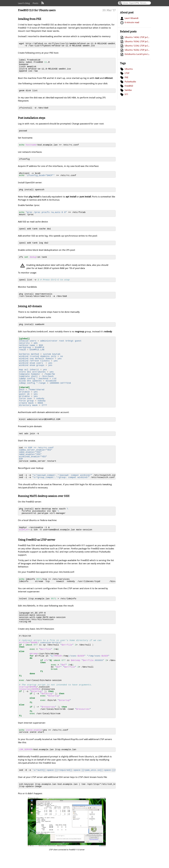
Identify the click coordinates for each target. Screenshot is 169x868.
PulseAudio (130, 82)
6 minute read (132, 22)
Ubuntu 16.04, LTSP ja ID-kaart (137, 50)
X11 (126, 94)
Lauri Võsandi (132, 18)
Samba (128, 90)
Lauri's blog (24, 3)
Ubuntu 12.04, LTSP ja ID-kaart (137, 46)
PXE (126, 77)
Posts (35, 3)
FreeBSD (129, 86)
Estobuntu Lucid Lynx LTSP (137, 54)
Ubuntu (129, 69)
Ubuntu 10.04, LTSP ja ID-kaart (137, 41)
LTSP (127, 73)
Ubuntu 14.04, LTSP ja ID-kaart (137, 37)
